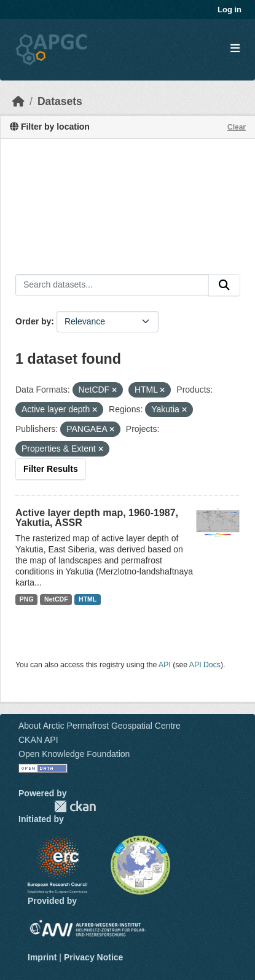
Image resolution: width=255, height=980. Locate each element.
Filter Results (51, 469)
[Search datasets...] (112, 285)
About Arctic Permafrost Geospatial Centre (100, 726)
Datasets (60, 101)
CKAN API (38, 740)
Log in (229, 10)
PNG (27, 599)
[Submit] (224, 285)
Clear (237, 127)
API (165, 665)
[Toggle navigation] (235, 49)
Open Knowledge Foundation (74, 754)
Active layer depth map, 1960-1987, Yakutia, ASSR (97, 518)
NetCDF (56, 599)
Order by (33, 321)
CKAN (75, 806)
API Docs (205, 665)
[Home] (18, 101)
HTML (88, 599)
